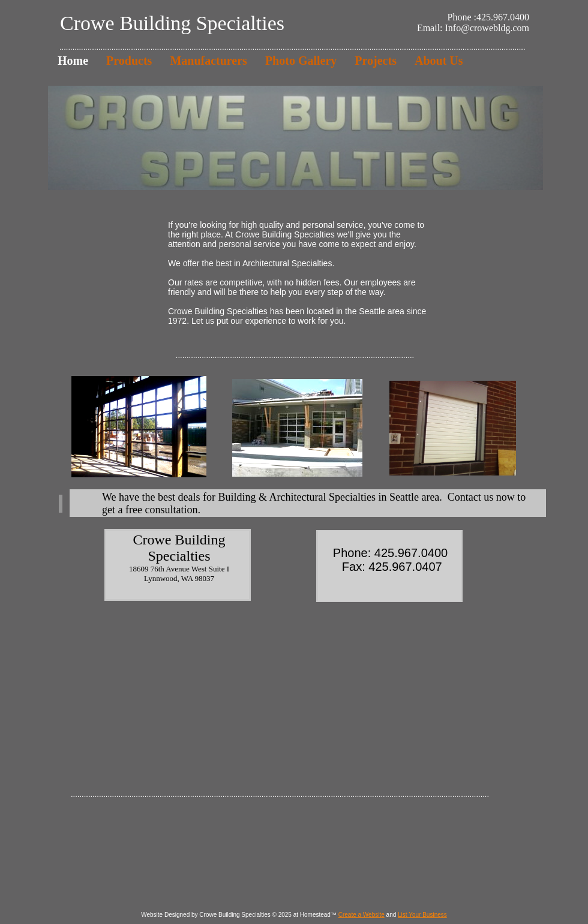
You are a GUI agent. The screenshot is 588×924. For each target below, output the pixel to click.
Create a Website (361, 915)
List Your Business (422, 915)
